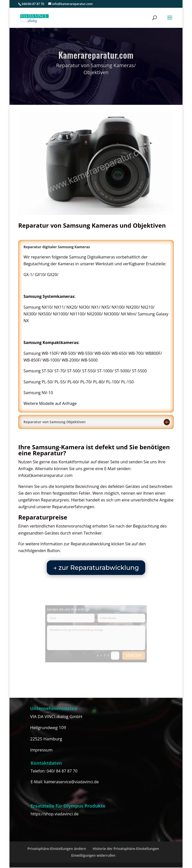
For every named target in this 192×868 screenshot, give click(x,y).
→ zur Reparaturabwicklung (96, 568)
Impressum (41, 750)
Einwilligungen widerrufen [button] (93, 855)
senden (128, 652)
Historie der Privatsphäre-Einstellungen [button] (126, 849)
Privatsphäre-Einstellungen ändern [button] (57, 849)
